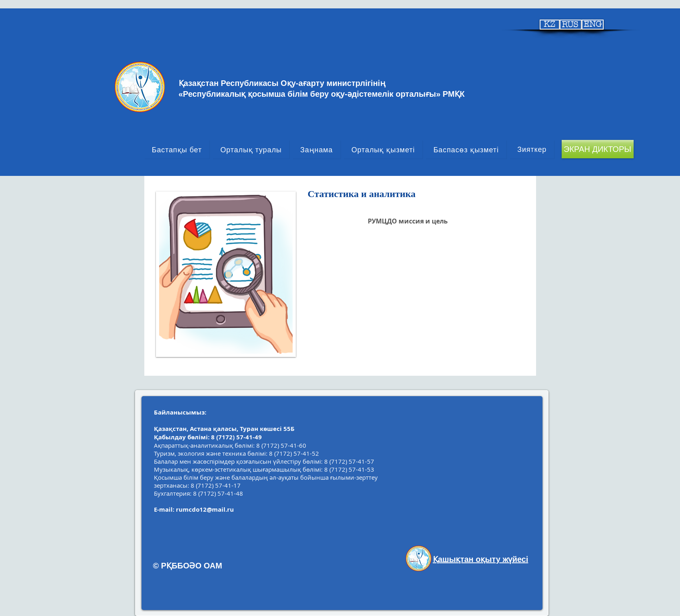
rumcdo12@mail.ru (205, 509)
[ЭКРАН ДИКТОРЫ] (598, 149)
